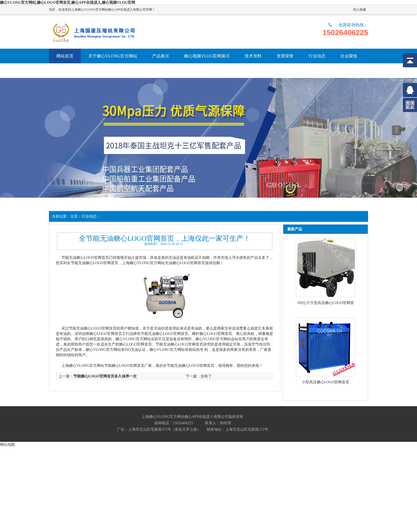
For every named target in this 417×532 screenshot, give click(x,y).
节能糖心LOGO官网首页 (124, 366)
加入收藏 (360, 10)
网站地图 (7, 444)
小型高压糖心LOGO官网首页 (326, 382)
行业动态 (89, 216)
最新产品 (295, 229)
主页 (74, 216)
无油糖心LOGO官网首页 (89, 258)
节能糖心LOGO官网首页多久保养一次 (105, 376)
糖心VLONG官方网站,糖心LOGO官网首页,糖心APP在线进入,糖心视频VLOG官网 (68, 3)
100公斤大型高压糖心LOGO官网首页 (326, 303)
